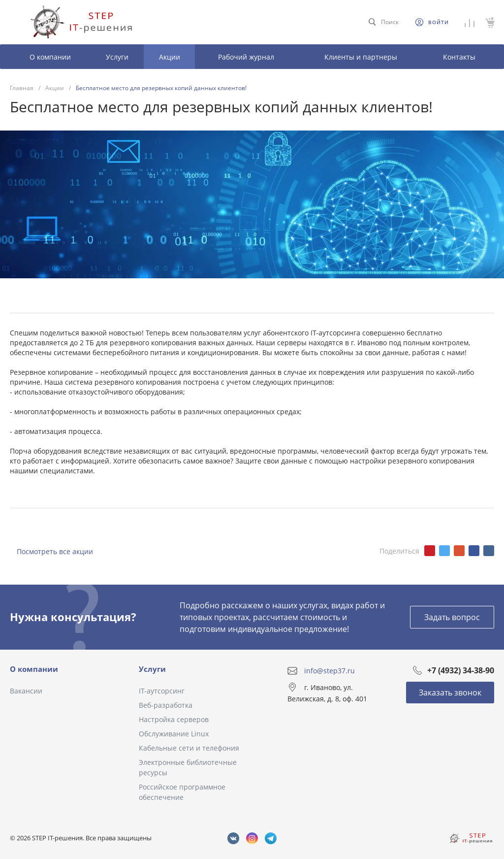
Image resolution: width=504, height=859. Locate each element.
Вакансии (26, 691)
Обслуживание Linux (174, 734)
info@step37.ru (330, 671)
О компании (34, 669)
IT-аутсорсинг (162, 691)
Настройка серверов (174, 719)
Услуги (152, 669)
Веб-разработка (166, 705)
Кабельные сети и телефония (189, 748)
